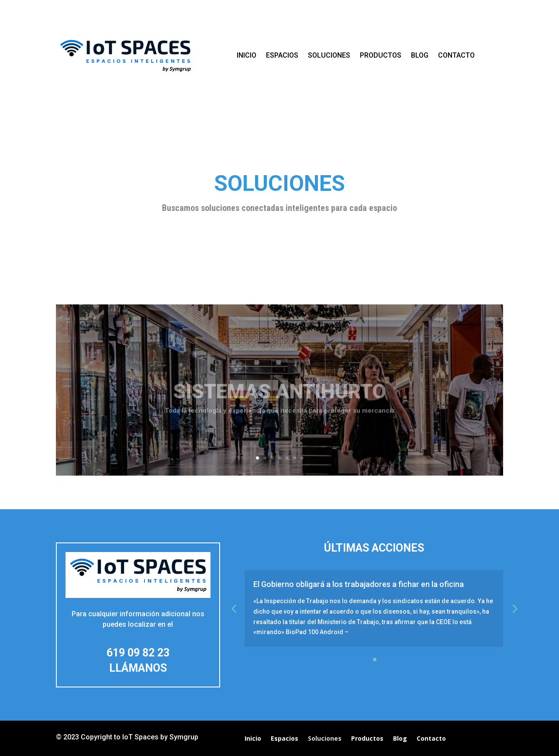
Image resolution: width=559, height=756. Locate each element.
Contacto (456, 55)
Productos (381, 55)
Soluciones (329, 55)
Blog (420, 55)
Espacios (282, 55)
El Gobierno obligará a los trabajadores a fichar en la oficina (359, 584)
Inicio (247, 55)
